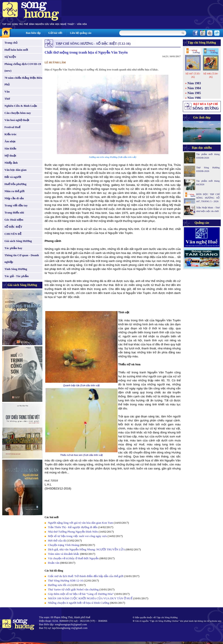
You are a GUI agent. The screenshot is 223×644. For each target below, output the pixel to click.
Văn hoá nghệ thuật (17, 120)
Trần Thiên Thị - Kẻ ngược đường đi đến (73, 527)
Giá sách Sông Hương (18, 241)
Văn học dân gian (15, 170)
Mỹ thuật (10, 156)
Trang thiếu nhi (14, 212)
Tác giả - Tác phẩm (17, 276)
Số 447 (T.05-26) (193, 75)
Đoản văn (54, 563)
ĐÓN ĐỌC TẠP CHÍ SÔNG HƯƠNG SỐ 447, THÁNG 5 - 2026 (208, 198)
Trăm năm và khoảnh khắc (64, 554)
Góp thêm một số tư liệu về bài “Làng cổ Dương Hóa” (81, 594)
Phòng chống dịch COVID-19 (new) (23, 67)
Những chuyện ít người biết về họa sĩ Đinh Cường (79, 603)
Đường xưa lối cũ (59, 585)
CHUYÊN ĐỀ (13, 234)
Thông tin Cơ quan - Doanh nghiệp (22, 259)
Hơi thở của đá (57, 540)
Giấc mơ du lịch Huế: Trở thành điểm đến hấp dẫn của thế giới (86, 576)
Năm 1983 (194, 83)
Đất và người (13, 177)
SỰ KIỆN (10, 57)
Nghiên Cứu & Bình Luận (21, 106)
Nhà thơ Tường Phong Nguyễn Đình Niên (73, 532)
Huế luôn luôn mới (16, 50)
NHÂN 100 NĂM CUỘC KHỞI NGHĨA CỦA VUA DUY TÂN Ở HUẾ (90, 598)
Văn (7, 92)
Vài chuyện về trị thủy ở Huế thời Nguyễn (73, 558)
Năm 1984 (194, 88)
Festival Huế (12, 127)
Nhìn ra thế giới (14, 191)
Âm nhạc (10, 141)
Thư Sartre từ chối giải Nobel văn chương (73, 589)
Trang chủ (11, 43)
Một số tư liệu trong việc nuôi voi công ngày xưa (77, 536)
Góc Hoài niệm (14, 220)
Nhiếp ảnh (11, 163)
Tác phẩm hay (13, 248)
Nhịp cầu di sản (14, 198)
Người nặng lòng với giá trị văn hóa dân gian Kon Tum (81, 523)
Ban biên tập (33, 33)
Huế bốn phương (15, 184)
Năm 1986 (194, 98)
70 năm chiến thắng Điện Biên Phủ (23, 81)
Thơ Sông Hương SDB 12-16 (65, 581)
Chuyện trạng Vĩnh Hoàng (64, 545)
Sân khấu (10, 148)
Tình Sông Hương (16, 269)
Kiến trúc (10, 134)
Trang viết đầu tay (16, 205)
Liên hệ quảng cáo (81, 33)
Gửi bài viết (55, 33)
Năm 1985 (194, 93)
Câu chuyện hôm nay (18, 113)
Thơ (7, 99)
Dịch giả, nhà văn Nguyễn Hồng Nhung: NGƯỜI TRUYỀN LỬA (87, 549)
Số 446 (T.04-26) (211, 75)
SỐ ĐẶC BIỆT (13, 227)
